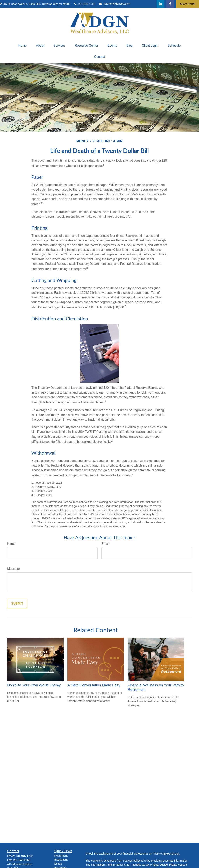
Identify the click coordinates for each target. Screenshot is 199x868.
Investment (61, 860)
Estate (58, 864)
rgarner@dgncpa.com (115, 4)
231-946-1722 (85, 4)
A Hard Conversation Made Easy (94, 685)
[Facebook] (170, 4)
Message (14, 569)
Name (11, 544)
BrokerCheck (171, 854)
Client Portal (188, 4)
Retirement (61, 856)
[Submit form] (17, 604)
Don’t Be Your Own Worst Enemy (34, 685)
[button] (23, 46)
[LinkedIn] (161, 4)
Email (105, 544)
